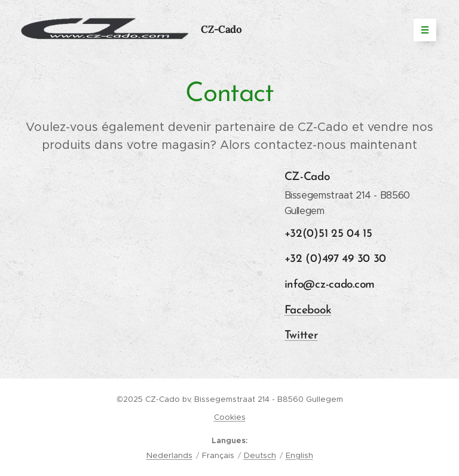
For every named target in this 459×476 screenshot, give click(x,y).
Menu (421, 30)
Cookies (230, 417)
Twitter (301, 336)
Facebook (308, 310)
